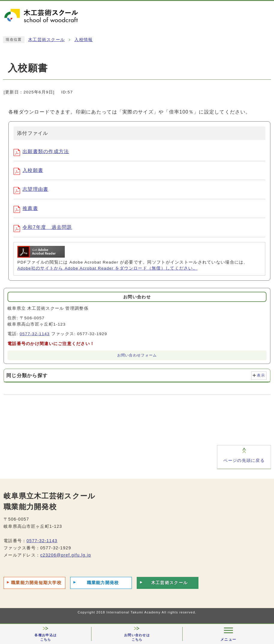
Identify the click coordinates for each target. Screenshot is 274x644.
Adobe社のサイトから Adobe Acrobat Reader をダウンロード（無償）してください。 (107, 268)
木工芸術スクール (46, 40)
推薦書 (26, 208)
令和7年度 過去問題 (43, 227)
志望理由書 (31, 189)
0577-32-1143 (35, 334)
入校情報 (83, 40)
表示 (261, 375)
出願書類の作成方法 (41, 151)
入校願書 (28, 170)
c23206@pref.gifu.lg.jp (66, 555)
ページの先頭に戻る (244, 461)
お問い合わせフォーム (137, 355)
